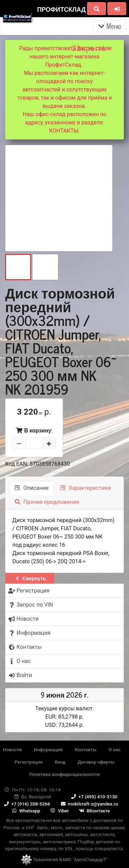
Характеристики (85, 488)
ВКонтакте (94, 811)
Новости (12, 749)
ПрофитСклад (61, 9)
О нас (115, 749)
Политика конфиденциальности (64, 774)
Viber (59, 811)
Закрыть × (92, 48)
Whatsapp (26, 811)
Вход (60, 762)
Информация (48, 749)
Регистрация (29, 762)
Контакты (85, 749)
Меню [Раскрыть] (110, 26)
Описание (32, 488)
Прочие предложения (47, 502)
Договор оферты (96, 762)
